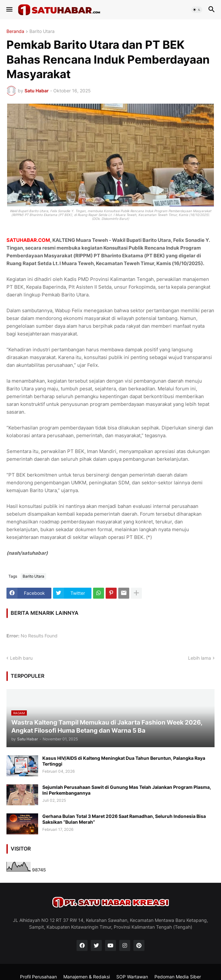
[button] (9, 10)
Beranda (15, 31)
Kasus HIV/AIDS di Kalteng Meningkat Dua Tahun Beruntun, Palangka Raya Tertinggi (124, 761)
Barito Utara (42, 31)
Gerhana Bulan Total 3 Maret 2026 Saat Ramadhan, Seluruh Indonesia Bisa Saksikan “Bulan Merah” (124, 819)
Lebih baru (21, 658)
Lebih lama (200, 658)
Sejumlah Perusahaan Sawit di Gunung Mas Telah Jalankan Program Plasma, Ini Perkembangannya (127, 790)
